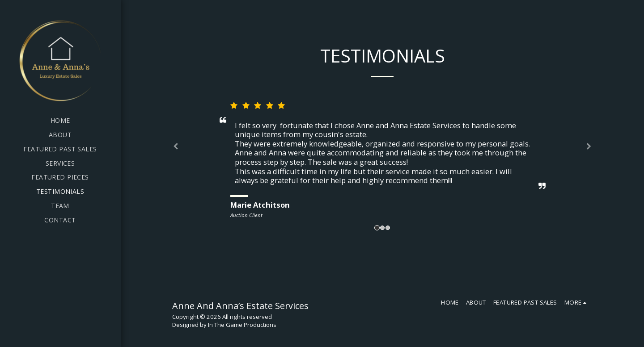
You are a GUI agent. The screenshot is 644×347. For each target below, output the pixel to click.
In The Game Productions (242, 325)
